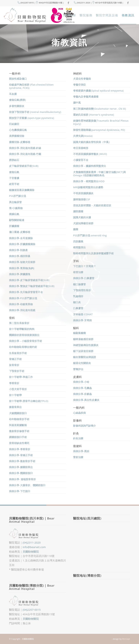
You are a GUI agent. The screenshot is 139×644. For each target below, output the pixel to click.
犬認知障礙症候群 (83, 223)
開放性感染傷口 (18, 79)
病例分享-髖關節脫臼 (21, 473)
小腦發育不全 (81, 160)
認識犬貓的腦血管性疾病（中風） (92, 142)
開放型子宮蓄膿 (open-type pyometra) (32, 118)
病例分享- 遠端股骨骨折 (22, 479)
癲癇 (76, 229)
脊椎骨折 (14, 383)
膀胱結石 (14, 160)
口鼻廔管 (78, 308)
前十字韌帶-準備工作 (21, 377)
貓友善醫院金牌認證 (85, 357)
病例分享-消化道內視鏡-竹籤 (25, 154)
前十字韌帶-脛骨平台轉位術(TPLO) (29, 401)
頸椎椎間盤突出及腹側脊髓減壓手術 (93, 253)
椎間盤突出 (79, 247)
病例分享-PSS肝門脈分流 (23, 298)
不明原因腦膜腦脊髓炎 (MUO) (90, 154)
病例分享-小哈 (81, 382)
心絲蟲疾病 (79, 413)
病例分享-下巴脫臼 (20, 491)
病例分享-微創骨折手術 (22, 461)
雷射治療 (78, 457)
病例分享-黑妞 (81, 451)
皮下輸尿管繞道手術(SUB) (24, 166)
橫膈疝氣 (14, 214)
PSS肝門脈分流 (18, 196)
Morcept (126, 639)
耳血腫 (13, 94)
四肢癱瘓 (78, 241)
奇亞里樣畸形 (81, 148)
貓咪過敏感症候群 (83, 339)
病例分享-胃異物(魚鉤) (22, 268)
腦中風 (77, 103)
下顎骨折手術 (17, 371)
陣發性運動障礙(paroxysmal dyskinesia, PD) (99, 130)
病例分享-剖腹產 (18, 250)
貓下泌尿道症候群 (83, 351)
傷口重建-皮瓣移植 (20, 232)
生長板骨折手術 (18, 353)
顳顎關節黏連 (17, 220)
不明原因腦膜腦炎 (83, 193)
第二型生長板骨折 (19, 323)
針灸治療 (78, 438)
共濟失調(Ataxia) (83, 136)
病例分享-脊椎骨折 (20, 449)
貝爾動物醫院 (31, 552)
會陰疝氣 (14, 172)
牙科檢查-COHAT (83, 314)
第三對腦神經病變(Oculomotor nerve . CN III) (100, 109)
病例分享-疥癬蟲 (82, 394)
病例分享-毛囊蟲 (82, 388)
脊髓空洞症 (79, 85)
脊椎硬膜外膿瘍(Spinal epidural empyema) (98, 91)
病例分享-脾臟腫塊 (20, 274)
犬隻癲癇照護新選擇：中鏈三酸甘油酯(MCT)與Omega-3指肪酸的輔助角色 (99, 174)
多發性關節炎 (17, 106)
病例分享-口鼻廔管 (84, 278)
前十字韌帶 (15, 395)
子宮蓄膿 (14, 178)
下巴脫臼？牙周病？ (85, 266)
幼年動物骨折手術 (19, 419)
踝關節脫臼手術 (18, 437)
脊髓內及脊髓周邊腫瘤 (86, 97)
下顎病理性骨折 (82, 290)
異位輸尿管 (15, 202)
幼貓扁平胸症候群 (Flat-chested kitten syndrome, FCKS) (31, 86)
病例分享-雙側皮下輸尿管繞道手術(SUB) (32, 286)
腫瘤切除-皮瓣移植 (20, 142)
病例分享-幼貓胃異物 (21, 304)
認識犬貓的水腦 (82, 217)
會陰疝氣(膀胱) (17, 100)
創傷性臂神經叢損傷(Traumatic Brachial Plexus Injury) (101, 122)
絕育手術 (14, 184)
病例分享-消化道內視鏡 (22, 310)
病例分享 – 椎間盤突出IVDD (89, 181)
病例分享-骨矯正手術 (21, 455)
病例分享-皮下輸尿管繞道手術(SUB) (29, 280)
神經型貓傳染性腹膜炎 (86, 345)
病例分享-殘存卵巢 (20, 256)
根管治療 (78, 272)
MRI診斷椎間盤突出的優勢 (88, 187)
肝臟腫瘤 (14, 226)
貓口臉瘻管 (79, 284)
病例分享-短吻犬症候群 (22, 262)
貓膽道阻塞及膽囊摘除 (22, 190)
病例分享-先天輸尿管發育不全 (26, 292)
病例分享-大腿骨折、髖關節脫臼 (27, 485)
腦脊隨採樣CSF (82, 199)
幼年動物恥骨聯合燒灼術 (23, 347)
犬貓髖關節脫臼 (18, 413)
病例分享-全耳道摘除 (21, 238)
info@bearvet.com (34, 547)
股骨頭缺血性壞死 (19, 443)
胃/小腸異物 (16, 208)
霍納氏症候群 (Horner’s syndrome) (94, 115)
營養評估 (78, 369)
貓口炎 (77, 302)
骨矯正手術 (15, 359)
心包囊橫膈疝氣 (18, 130)
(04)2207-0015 (32, 610)
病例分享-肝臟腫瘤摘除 (22, 244)
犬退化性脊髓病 (82, 79)
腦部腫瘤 (78, 211)
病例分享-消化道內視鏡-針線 (25, 148)
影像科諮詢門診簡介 (85, 426)
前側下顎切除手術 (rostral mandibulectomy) (35, 112)
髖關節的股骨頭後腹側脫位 (24, 335)
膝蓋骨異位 (15, 407)
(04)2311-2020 (32, 542)
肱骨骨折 (14, 365)
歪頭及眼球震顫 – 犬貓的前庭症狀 (92, 205)
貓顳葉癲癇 (79, 333)
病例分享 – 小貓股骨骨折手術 (26, 341)
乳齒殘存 (78, 296)
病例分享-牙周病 (82, 320)
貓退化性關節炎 (82, 363)
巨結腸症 (14, 124)
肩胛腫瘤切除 (17, 136)
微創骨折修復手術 (19, 431)
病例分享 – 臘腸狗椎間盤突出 (90, 166)
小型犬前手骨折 (18, 389)
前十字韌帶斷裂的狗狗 (22, 329)
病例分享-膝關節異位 (21, 467)
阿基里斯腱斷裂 (18, 425)
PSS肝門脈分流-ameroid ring (90, 235)
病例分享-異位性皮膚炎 (86, 400)
